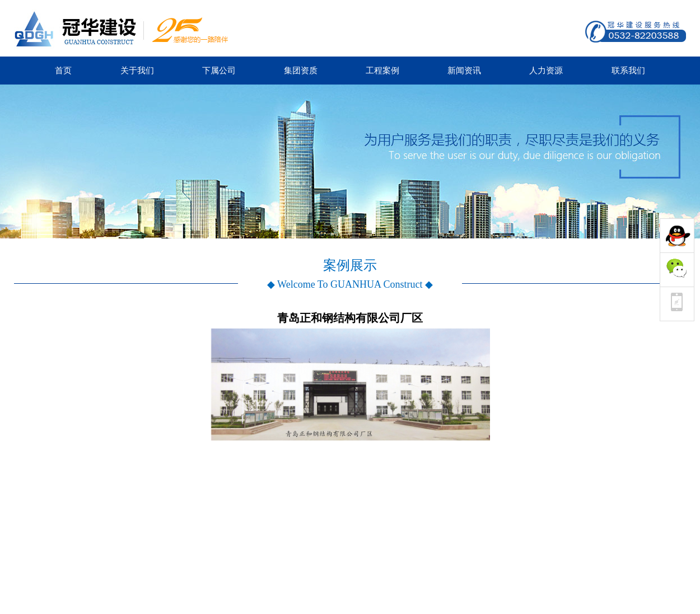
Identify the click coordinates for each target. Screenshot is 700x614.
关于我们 (137, 70)
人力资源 (546, 70)
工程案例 (382, 70)
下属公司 (219, 70)
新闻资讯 (464, 70)
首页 (63, 70)
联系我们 (628, 70)
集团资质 (301, 70)
